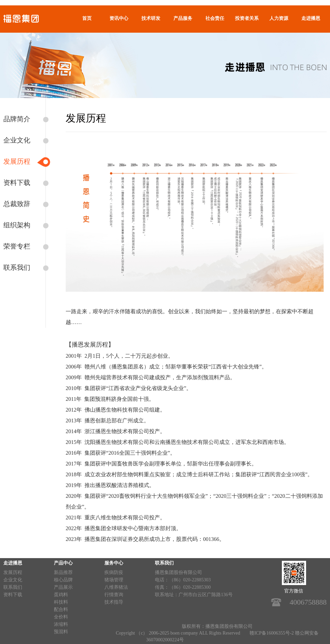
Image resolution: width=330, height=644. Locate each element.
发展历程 (17, 161)
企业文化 (17, 140)
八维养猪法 (116, 587)
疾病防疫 (114, 572)
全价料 (61, 617)
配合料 (61, 609)
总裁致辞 (17, 204)
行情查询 (114, 595)
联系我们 (17, 267)
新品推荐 (63, 572)
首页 (87, 18)
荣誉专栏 (17, 246)
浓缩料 (61, 624)
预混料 (61, 632)
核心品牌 (63, 580)
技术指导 (114, 602)
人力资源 (279, 18)
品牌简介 (17, 119)
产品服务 (183, 18)
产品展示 (63, 587)
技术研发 (151, 18)
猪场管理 (114, 580)
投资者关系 (247, 18)
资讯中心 (119, 18)
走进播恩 (311, 18)
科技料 (61, 602)
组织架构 (17, 225)
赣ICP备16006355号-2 (272, 633)
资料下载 (17, 183)
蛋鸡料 (61, 595)
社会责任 (215, 18)
